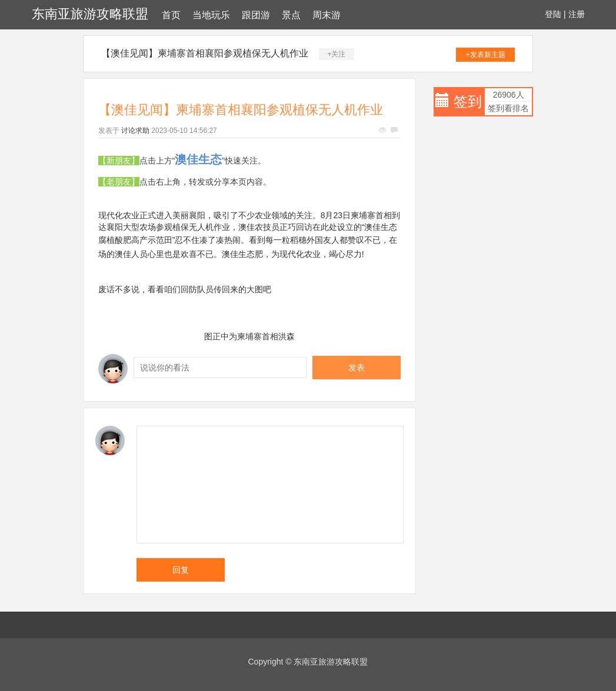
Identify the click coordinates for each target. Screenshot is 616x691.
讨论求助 (135, 131)
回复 (181, 570)
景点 (291, 15)
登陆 (553, 14)
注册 (577, 14)
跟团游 (256, 15)
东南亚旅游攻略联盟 (90, 14)
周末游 (327, 15)
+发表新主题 (486, 55)
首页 (171, 15)
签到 (468, 101)
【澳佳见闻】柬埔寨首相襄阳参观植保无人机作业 (205, 53)
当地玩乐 (211, 15)
